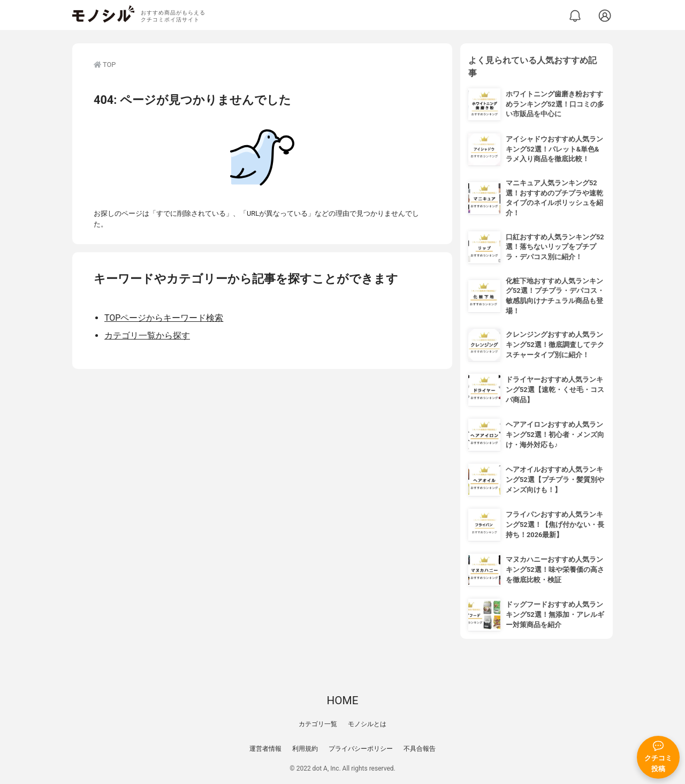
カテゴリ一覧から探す (147, 336)
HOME (342, 700)
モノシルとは (367, 724)
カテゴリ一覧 (318, 724)
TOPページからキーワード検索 (164, 318)
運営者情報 (265, 749)
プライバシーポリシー (361, 749)
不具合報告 (420, 749)
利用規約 (305, 749)
